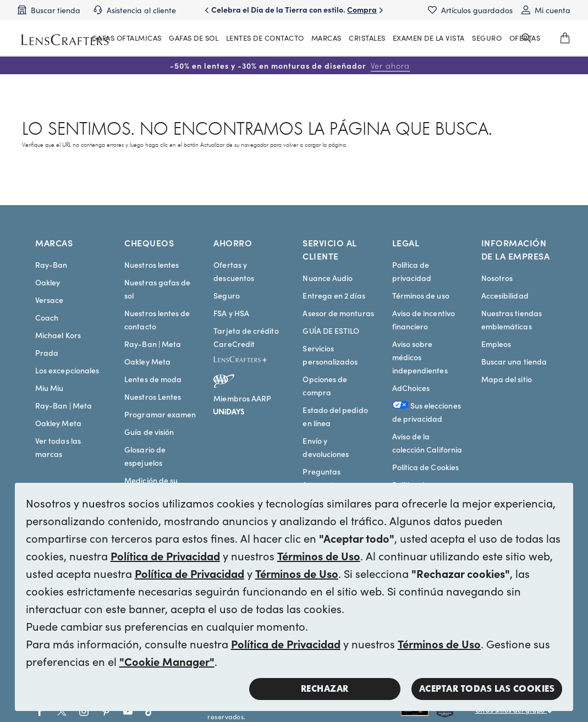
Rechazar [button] (325, 689)
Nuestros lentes (152, 264)
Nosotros (497, 278)
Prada (47, 352)
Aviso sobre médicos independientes (420, 357)
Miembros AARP (242, 398)
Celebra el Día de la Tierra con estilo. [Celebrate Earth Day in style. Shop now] (294, 15)
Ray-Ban (51, 264)
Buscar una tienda (514, 361)
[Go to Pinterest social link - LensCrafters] (106, 711)
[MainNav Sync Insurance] (487, 38)
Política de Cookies (425, 467)
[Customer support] (135, 10)
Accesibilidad (505, 295)
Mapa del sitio (507, 379)
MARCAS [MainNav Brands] (326, 38)
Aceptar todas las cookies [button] (487, 689)
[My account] (546, 10)
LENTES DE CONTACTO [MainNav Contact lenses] (265, 38)
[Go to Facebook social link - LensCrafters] (40, 711)
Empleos (496, 344)
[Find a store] (49, 10)
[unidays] (229, 410)
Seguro (226, 295)
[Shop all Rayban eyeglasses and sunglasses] (419, 711)
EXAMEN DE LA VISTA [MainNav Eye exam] (429, 38)
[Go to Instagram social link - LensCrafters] (84, 711)
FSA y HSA (231, 313)
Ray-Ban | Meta (64, 405)
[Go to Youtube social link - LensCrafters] (128, 711)
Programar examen (160, 414)
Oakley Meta (58, 423)
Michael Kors (58, 335)
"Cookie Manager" (167, 661)
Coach (47, 317)
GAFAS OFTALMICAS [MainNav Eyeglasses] (127, 38)
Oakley (48, 282)
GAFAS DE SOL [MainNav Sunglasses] (194, 38)
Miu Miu (50, 388)
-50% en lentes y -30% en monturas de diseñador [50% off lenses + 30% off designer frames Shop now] (290, 65)
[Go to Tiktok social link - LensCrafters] (150, 711)
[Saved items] (470, 10)
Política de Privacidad (165, 555)
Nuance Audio (328, 278)
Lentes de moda (153, 379)
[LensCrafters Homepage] (64, 40)
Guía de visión (149, 432)
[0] (565, 38)
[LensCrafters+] (249, 361)
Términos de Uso (319, 555)
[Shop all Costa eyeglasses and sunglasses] (456, 711)
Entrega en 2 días (334, 295)
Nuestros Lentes (153, 396)
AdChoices (411, 388)
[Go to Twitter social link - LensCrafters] (62, 711)
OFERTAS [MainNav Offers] (525, 38)
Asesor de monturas (338, 313)
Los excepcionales (67, 370)
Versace (50, 300)
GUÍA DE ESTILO (331, 330)
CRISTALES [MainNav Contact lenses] (367, 38)
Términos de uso (421, 295)
